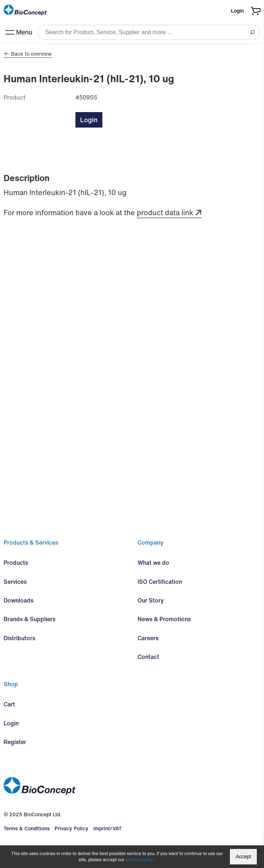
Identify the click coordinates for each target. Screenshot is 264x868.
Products (16, 563)
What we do (153, 563)
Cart (9, 704)
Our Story (151, 600)
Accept (243, 857)
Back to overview (28, 54)
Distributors (19, 638)
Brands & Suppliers (29, 619)
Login (237, 11)
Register (15, 742)
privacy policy (139, 860)
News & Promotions (164, 619)
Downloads (18, 600)
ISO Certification (160, 582)
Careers (148, 638)
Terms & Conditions (27, 828)
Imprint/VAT (108, 828)
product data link (165, 213)
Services (15, 582)
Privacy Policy (71, 828)
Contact (148, 657)
